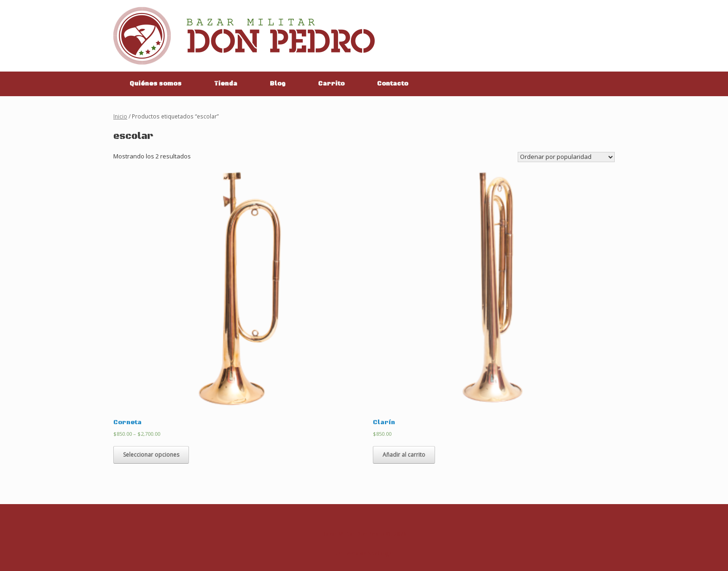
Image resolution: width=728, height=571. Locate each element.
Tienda (226, 84)
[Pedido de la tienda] (566, 157)
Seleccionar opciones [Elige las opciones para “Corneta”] (151, 455)
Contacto (393, 84)
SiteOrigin (380, 553)
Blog (278, 84)
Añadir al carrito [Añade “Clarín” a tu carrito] (404, 455)
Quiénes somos (156, 84)
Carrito (331, 84)
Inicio (120, 116)
